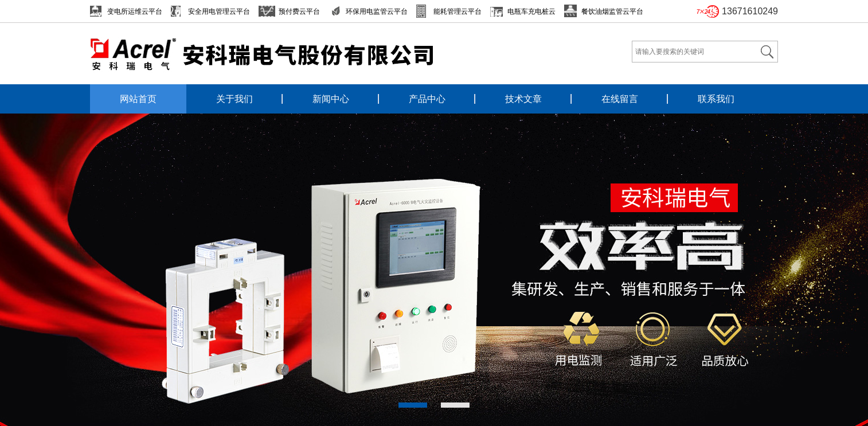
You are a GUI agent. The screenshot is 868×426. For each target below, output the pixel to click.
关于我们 (234, 99)
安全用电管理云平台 (219, 11)
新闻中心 (331, 99)
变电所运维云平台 (135, 11)
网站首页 (138, 99)
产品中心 (427, 99)
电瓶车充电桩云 (531, 11)
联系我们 (716, 99)
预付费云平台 (299, 11)
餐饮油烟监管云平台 (612, 11)
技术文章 (523, 99)
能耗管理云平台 (458, 11)
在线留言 (620, 99)
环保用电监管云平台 (377, 11)
